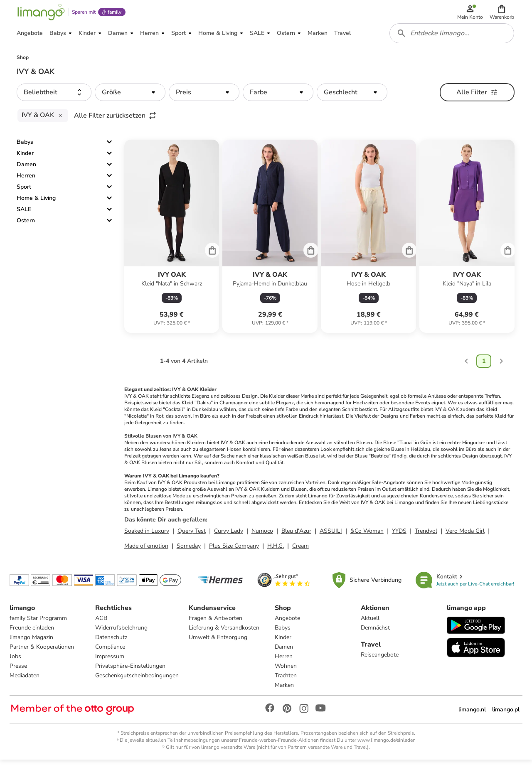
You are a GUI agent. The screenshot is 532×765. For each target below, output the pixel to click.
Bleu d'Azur (296, 535)
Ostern (26, 225)
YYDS (399, 535)
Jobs (16, 661)
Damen (26, 168)
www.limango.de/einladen (387, 745)
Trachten (286, 680)
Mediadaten (25, 680)
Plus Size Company (234, 550)
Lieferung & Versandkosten (224, 632)
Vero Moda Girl (465, 535)
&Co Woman (367, 535)
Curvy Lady (229, 535)
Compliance (111, 651)
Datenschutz (112, 642)
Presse (19, 670)
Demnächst (375, 632)
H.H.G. (276, 550)
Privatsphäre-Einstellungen (131, 670)
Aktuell (370, 623)
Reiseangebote (380, 659)
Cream (300, 550)
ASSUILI (331, 535)
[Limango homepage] (40, 13)
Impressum (110, 661)
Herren (26, 180)
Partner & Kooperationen (42, 651)
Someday (189, 550)
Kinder (25, 157)
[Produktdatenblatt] (172, 240)
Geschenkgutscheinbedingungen (137, 680)
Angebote (287, 623)
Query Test (192, 535)
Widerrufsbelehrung (122, 632)
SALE (24, 213)
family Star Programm (39, 623)
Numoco (262, 535)
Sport (24, 191)
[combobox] (452, 37)
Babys (25, 146)
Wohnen (286, 670)
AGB (102, 623)
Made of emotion (146, 550)
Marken (284, 690)
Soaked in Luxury (147, 535)
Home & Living (36, 202)
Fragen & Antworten (216, 623)
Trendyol (426, 535)
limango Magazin (32, 642)
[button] (502, 13)
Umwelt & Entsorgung (218, 642)
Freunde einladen (32, 632)
